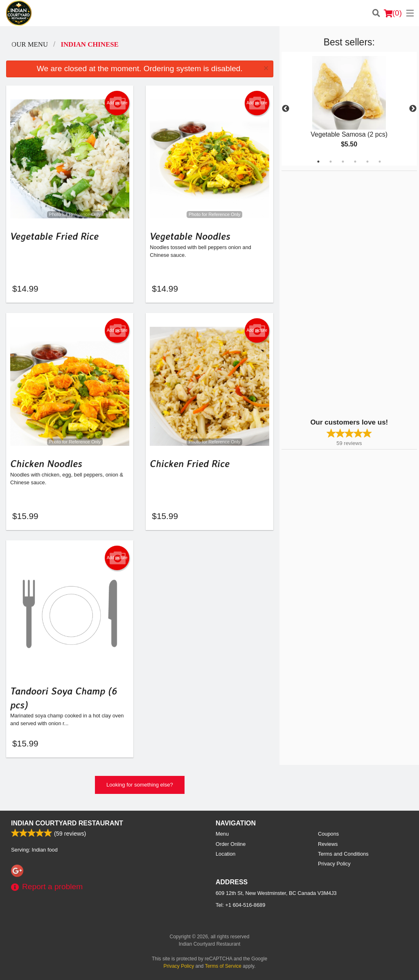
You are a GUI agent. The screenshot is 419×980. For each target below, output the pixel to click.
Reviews (328, 844)
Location (225, 854)
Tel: (240, 905)
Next (413, 109)
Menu (222, 834)
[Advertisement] (333, 294)
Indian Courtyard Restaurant (67, 823)
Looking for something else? (140, 787)
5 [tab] (367, 162)
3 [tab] (343, 162)
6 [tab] (380, 162)
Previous (286, 109)
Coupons (328, 834)
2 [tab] (331, 162)
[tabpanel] (349, 109)
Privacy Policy (334, 864)
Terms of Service (223, 966)
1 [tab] (318, 162)
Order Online (231, 844)
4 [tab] (355, 162)
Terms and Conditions (343, 854)
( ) (393, 13)
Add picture (117, 103)
